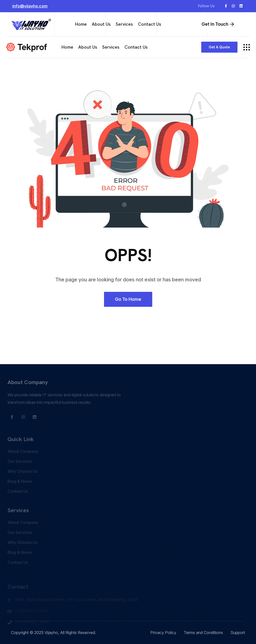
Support (238, 633)
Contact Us (150, 24)
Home (81, 24)
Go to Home (128, 299)
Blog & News (20, 489)
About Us (101, 24)
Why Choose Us (22, 479)
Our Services (20, 469)
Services (124, 24)
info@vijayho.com (33, 6)
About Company (23, 459)
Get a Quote (219, 47)
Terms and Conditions (203, 633)
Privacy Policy (163, 633)
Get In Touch (218, 24)
